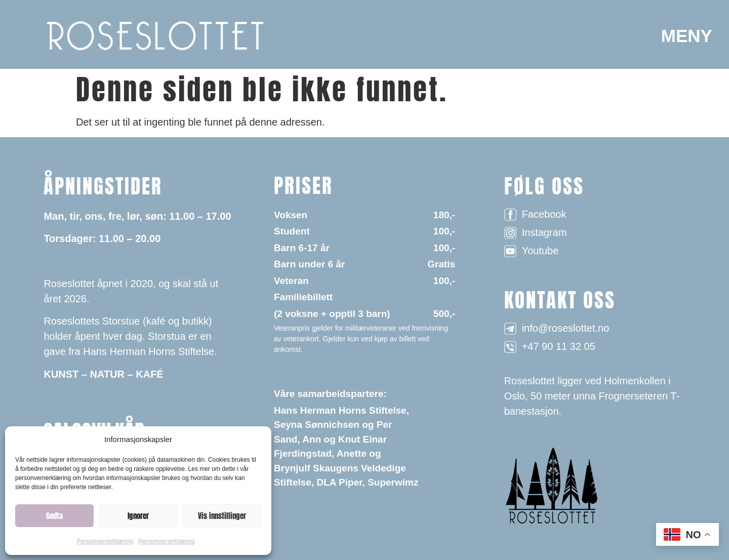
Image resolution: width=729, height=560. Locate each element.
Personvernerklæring (105, 541)
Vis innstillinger (222, 516)
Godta (54, 516)
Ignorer (138, 516)
